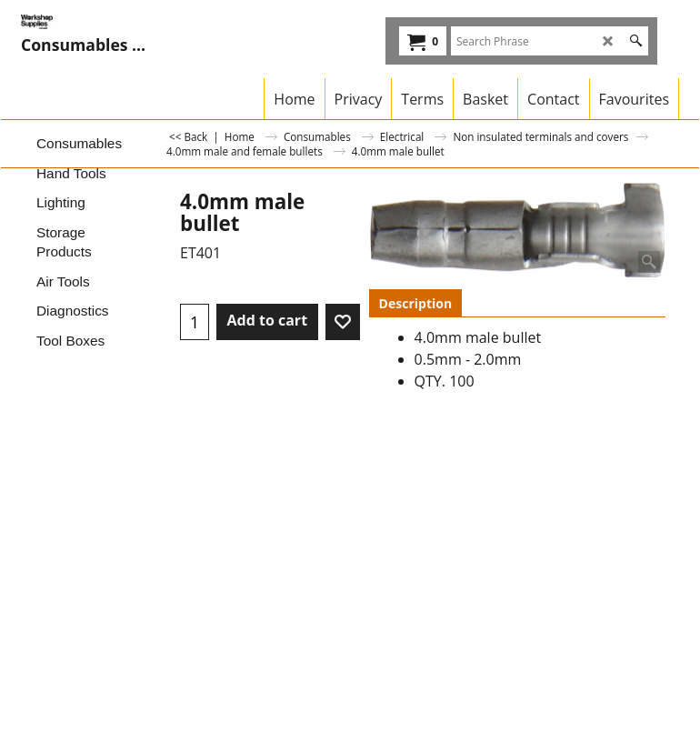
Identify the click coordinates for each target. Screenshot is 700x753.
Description (416, 303)
